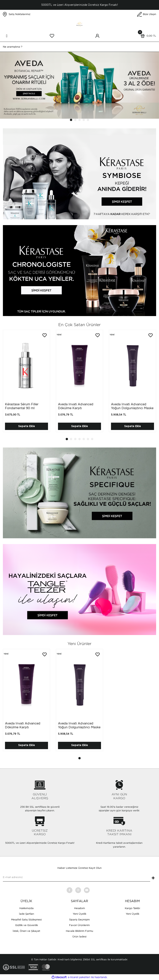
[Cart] (147, 36)
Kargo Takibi (132, 908)
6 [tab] (88, 439)
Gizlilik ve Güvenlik (26, 925)
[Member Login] (97, 36)
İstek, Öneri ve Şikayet (26, 931)
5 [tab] (88, 120)
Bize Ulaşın (149, 14)
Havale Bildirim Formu (79, 931)
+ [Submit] (153, 878)
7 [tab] (92, 439)
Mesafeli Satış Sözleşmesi (26, 920)
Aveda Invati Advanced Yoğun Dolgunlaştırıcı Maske (132, 406)
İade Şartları (26, 914)
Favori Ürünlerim (79, 925)
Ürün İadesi (79, 937)
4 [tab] (84, 120)
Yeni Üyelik (79, 914)
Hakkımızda (26, 908)
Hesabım (79, 908)
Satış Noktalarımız (19, 14)
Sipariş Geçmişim (79, 920)
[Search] (79, 47)
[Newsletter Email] (77, 878)
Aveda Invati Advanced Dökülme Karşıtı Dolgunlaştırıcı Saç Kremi (77, 408)
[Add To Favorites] (45, 335)
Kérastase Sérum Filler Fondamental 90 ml (22, 406)
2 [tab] (75, 120)
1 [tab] (71, 120)
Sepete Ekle (27, 426)
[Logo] (79, 24)
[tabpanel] (79, 85)
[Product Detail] (59, 335)
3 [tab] (79, 120)
